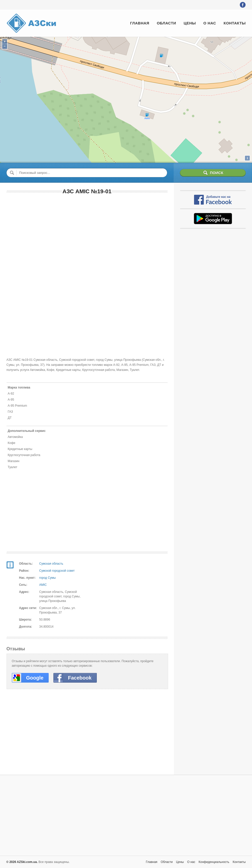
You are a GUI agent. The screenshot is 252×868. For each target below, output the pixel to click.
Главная (140, 23)
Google (35, 678)
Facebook (80, 678)
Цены (190, 23)
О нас (210, 23)
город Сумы (48, 578)
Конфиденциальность (214, 862)
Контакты (235, 23)
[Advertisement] (87, 236)
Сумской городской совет (57, 571)
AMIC (43, 585)
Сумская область (51, 564)
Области (166, 23)
